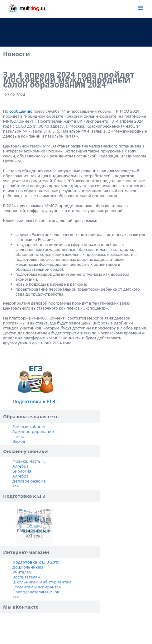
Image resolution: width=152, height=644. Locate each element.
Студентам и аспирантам (37, 587)
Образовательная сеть (31, 416)
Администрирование (33, 431)
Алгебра (20, 466)
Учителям (22, 572)
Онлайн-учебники (26, 451)
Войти (128, 8)
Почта (19, 436)
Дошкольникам (28, 567)
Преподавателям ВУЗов (36, 592)
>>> (16, 486)
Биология (22, 471)
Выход (19, 441)
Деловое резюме (29, 481)
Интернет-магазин (26, 552)
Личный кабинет (29, 426)
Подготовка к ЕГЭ (34, 401)
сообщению (21, 111)
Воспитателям (26, 577)
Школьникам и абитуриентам (42, 582)
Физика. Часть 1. (29, 461)
